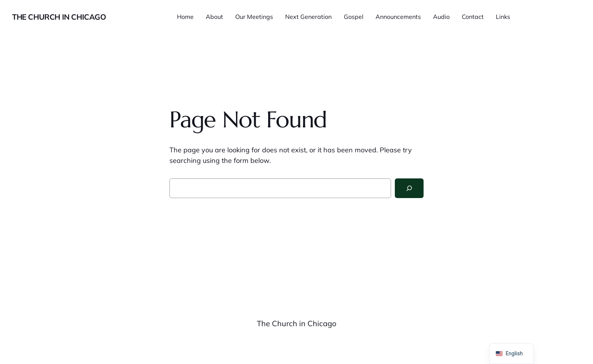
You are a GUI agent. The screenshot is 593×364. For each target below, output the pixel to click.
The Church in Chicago (59, 17)
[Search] (409, 188)
